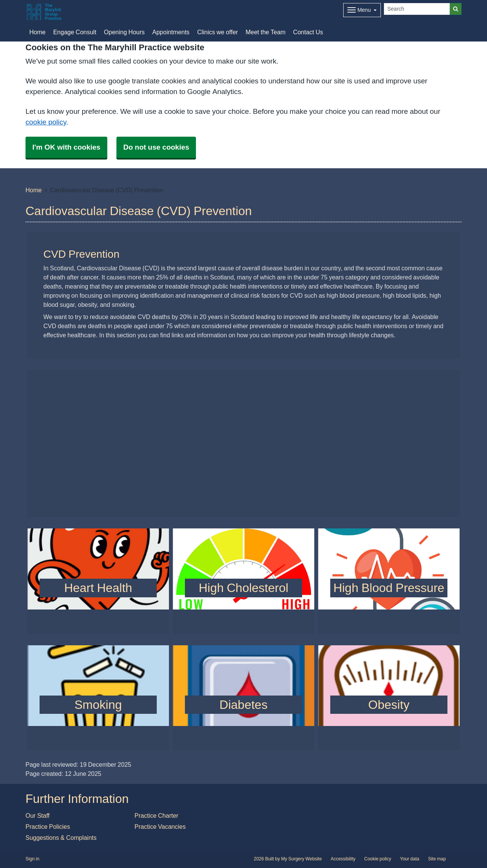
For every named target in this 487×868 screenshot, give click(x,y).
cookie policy (46, 122)
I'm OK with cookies (66, 147)
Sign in (32, 859)
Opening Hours (124, 32)
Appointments (171, 32)
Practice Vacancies (160, 827)
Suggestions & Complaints (61, 838)
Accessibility (343, 859)
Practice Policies (48, 827)
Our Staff (37, 815)
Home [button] (37, 32)
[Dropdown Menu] (362, 10)
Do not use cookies (156, 147)
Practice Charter (157, 815)
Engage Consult (75, 32)
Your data (410, 859)
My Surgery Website (302, 859)
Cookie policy (378, 859)
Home (34, 190)
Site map (437, 859)
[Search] (417, 9)
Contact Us (308, 32)
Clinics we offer (217, 32)
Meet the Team (265, 32)
